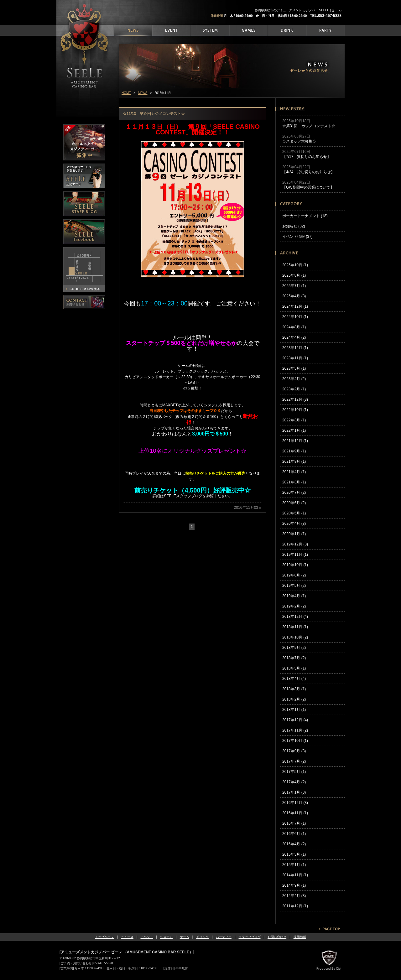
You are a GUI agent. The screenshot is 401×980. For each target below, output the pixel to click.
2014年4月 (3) (294, 896)
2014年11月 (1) (295, 875)
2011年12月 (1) (295, 906)
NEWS (143, 93)
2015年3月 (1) (294, 854)
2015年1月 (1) (294, 865)
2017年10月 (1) (295, 741)
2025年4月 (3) (294, 296)
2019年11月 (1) (295, 555)
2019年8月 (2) (294, 575)
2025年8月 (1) (294, 275)
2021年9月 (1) (294, 451)
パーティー (224, 937)
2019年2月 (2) (294, 606)
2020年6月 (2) (294, 503)
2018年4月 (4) (294, 679)
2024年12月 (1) (295, 306)
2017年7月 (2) (294, 761)
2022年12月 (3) (295, 399)
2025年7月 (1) (294, 286)
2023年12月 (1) (295, 348)
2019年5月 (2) (294, 586)
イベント (147, 937)
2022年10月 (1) (295, 410)
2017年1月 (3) (294, 792)
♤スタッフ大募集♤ (299, 141)
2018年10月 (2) (295, 637)
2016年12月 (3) (295, 803)
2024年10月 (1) (295, 317)
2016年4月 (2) (294, 844)
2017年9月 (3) (294, 751)
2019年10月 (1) (295, 565)
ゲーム (185, 937)
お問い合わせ (277, 937)
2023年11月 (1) (295, 358)
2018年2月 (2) (294, 699)
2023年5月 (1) (294, 368)
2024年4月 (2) (294, 337)
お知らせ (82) (294, 226)
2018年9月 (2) (294, 648)
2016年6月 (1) (294, 834)
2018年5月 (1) (294, 668)
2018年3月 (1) (294, 689)
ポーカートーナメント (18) (305, 216)
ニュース (127, 937)
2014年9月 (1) (294, 885)
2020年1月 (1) (294, 534)
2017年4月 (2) (294, 782)
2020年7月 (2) (294, 493)
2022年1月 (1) (294, 430)
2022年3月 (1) (294, 420)
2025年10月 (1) (295, 265)
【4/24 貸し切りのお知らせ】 (308, 172)
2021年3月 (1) (294, 482)
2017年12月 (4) (295, 720)
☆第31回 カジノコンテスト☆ (309, 126)
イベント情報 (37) (297, 237)
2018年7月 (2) (294, 658)
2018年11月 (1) (295, 627)
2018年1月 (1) (294, 710)
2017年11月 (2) (295, 730)
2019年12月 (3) (295, 544)
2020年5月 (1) (294, 513)
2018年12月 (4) (295, 617)
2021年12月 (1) (295, 441)
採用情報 (300, 937)
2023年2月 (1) (294, 389)
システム (166, 937)
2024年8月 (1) (294, 327)
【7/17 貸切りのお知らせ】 (307, 157)
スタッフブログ (250, 937)
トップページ (104, 937)
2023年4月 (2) (294, 379)
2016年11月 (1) (295, 813)
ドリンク (202, 937)
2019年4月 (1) (294, 596)
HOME (126, 93)
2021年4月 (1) (294, 472)
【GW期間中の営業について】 (308, 187)
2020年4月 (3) (294, 524)
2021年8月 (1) (294, 461)
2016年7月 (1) (294, 823)
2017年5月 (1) (294, 772)
